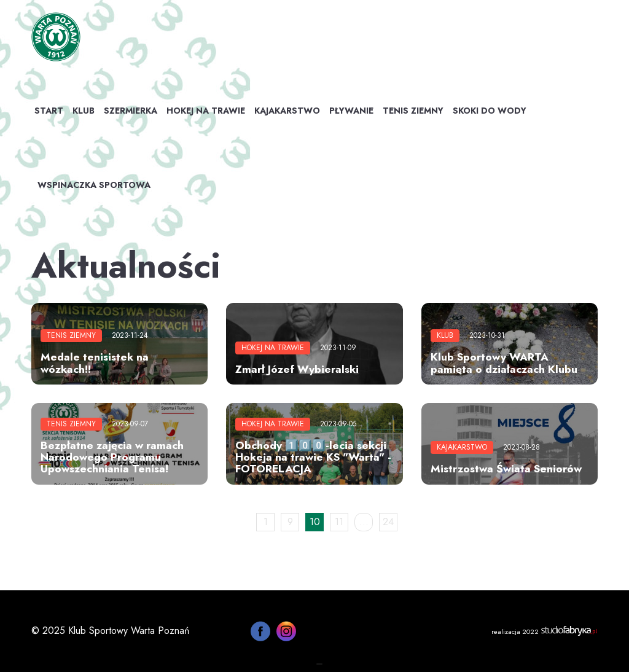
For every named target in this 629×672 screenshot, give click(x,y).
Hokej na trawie (206, 111)
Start (49, 111)
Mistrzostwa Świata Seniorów (506, 469)
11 (339, 522)
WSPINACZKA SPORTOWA (94, 185)
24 (388, 522)
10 (315, 522)
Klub (84, 111)
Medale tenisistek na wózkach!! (95, 363)
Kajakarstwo (287, 111)
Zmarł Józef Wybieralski (297, 369)
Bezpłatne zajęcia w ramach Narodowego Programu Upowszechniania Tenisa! (112, 457)
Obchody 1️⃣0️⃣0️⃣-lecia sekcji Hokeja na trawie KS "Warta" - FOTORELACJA (313, 457)
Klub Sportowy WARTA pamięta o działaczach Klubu (504, 363)
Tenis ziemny (413, 111)
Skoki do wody (490, 111)
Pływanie (351, 111)
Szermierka (131, 111)
